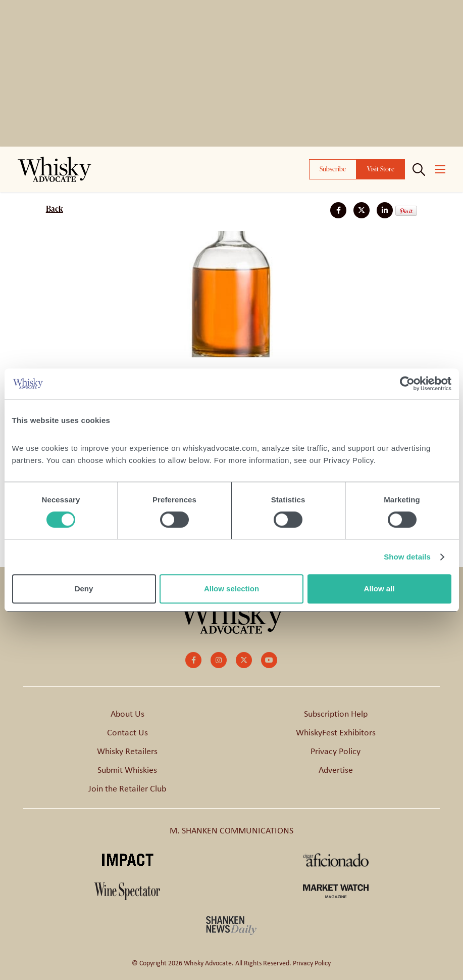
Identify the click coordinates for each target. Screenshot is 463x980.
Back (55, 209)
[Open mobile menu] (440, 169)
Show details (407, 557)
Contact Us (127, 732)
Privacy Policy (336, 751)
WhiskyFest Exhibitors (336, 732)
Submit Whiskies (127, 770)
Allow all (379, 589)
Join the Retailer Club (127, 788)
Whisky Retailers (127, 751)
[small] (193, 660)
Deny (84, 589)
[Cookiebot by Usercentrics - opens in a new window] (407, 384)
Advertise (336, 770)
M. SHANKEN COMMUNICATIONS (232, 830)
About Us (127, 714)
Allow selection (232, 589)
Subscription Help (336, 714)
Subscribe (333, 169)
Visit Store (381, 169)
